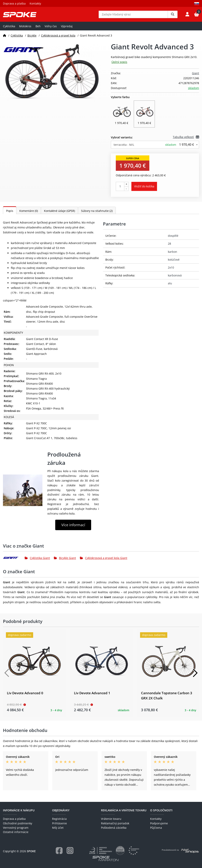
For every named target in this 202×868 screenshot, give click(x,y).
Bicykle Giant (65, 561)
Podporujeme (159, 823)
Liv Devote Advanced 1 (92, 696)
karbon (173, 254)
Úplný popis (119, 65)
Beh (38, 29)
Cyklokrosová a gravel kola (58, 38)
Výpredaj (67, 29)
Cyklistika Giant (37, 561)
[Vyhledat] (173, 16)
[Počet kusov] (120, 189)
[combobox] (155, 148)
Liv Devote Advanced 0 (25, 696)
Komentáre (29, 214)
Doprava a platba (14, 3)
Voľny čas (51, 29)
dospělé (173, 239)
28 (169, 247)
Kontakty (35, 3)
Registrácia (59, 819)
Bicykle (32, 38)
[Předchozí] (7, 676)
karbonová (175, 278)
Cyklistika (9, 29)
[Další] (195, 676)
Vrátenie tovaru (111, 819)
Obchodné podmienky (18, 823)
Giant (195, 76)
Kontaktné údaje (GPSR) (59, 214)
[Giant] (14, 561)
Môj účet (58, 828)
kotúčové (174, 262)
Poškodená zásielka (114, 828)
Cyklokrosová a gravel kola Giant (104, 561)
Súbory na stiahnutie (97, 214)
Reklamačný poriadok (115, 823)
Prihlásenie (59, 823)
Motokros (25, 29)
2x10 (171, 270)
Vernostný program (16, 828)
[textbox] (155, 148)
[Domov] (5, 38)
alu (170, 286)
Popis (10, 214)
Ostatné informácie (16, 832)
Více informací (73, 528)
